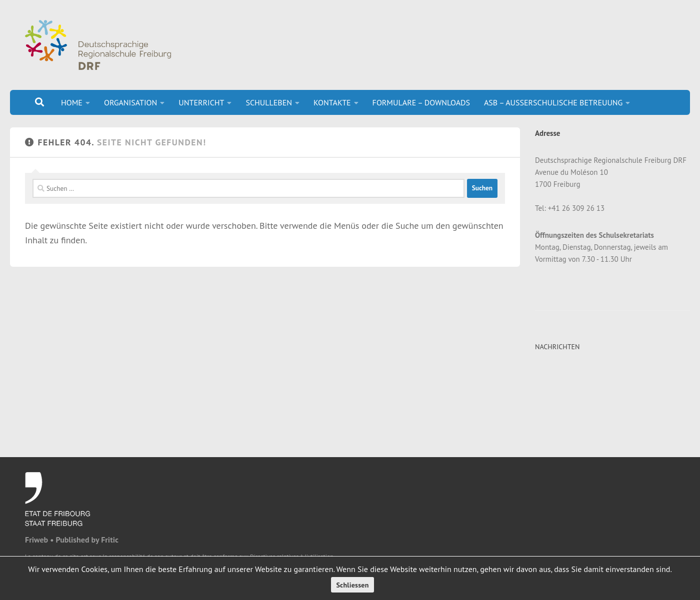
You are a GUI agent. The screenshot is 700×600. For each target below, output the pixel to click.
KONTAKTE (332, 102)
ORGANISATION (130, 102)
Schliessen (352, 585)
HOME (72, 102)
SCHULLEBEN (269, 102)
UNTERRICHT (201, 102)
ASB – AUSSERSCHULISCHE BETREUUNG (553, 102)
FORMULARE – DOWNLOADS (421, 102)
